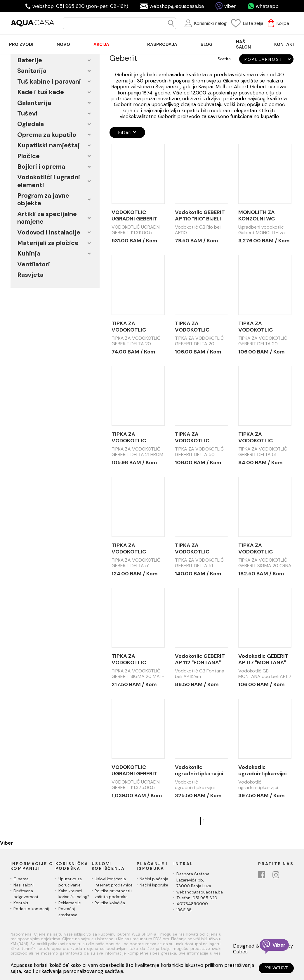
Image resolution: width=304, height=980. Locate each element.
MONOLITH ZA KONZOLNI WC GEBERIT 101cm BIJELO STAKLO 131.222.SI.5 (258, 215)
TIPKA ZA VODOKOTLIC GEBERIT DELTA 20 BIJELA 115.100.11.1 (135, 327)
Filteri (127, 132)
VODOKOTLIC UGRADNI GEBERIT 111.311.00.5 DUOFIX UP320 (135, 215)
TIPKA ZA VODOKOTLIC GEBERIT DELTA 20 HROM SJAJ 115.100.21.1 (262, 327)
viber (230, 6)
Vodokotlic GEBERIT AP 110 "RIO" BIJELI (200, 215)
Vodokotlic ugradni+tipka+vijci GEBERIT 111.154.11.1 (199, 770)
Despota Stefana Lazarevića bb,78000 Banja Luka (194, 880)
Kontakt (21, 903)
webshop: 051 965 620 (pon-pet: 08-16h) (80, 6)
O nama (21, 879)
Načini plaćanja (154, 879)
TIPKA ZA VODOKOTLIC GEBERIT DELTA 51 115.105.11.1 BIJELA (261, 437)
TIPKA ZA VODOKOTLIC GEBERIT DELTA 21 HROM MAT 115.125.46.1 (134, 437)
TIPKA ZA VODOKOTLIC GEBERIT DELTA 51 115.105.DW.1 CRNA (198, 548)
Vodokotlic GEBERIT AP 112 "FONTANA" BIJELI (200, 659)
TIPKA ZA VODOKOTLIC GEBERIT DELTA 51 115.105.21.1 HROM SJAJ (134, 548)
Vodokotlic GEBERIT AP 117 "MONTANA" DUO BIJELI (263, 659)
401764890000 (192, 904)
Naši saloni (24, 885)
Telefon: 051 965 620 (197, 898)
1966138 (184, 910)
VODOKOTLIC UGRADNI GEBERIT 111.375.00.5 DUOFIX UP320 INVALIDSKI (136, 770)
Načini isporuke (154, 885)
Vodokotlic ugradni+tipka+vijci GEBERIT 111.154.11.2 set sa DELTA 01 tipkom (262, 770)
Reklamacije (70, 903)
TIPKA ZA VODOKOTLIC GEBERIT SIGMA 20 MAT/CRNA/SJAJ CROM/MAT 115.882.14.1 (136, 659)
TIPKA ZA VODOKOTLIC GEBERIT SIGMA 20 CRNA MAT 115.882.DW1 (262, 548)
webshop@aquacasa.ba (177, 6)
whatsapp (267, 6)
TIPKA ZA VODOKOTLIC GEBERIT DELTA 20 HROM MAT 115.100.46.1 (198, 327)
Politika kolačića (110, 903)
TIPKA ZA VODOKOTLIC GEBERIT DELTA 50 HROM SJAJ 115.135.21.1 (198, 437)
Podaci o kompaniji (32, 909)
